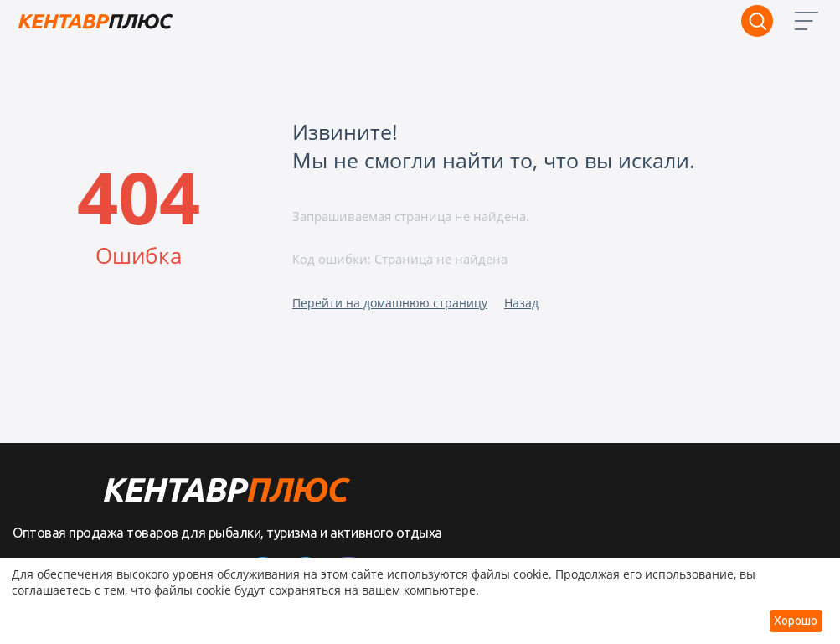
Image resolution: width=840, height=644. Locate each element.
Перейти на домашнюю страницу (390, 303)
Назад (521, 303)
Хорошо (796, 621)
